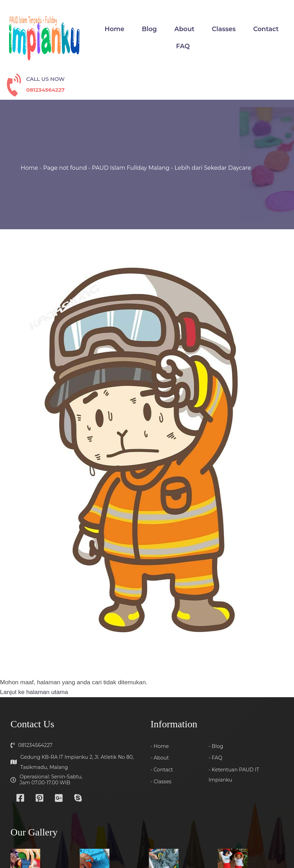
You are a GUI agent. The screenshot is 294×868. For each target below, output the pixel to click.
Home (30, 140)
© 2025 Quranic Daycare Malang (147, 845)
